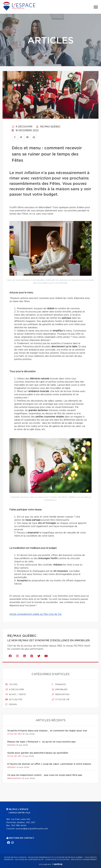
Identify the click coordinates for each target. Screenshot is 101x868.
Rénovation (61, 694)
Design (11, 704)
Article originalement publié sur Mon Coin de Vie (35, 614)
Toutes (11, 684)
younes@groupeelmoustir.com (32, 829)
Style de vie (61, 700)
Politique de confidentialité (29, 860)
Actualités (14, 700)
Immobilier (60, 690)
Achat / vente (16, 694)
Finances (59, 684)
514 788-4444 (19, 826)
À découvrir (22, 127)
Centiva (57, 864)
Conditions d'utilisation (57, 860)
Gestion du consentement (84, 860)
